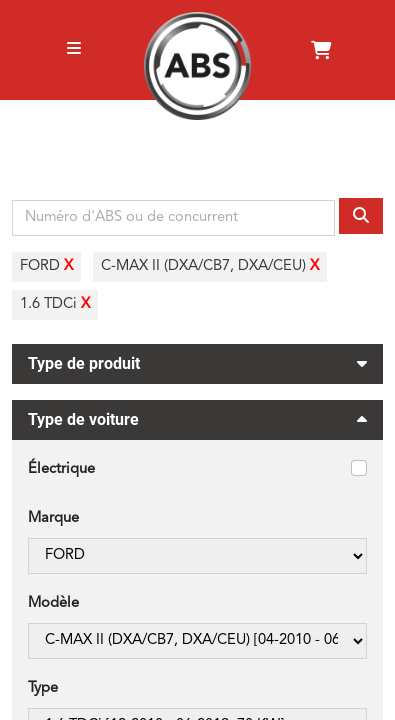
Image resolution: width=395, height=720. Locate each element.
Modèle (53, 603)
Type (43, 688)
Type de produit (197, 361)
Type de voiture (197, 423)
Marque (53, 518)
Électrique (61, 469)
